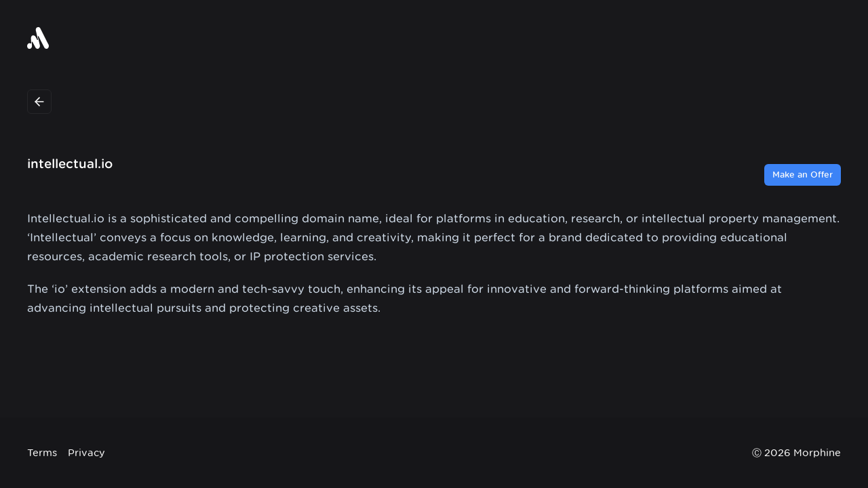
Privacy (86, 452)
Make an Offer (803, 175)
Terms (42, 452)
